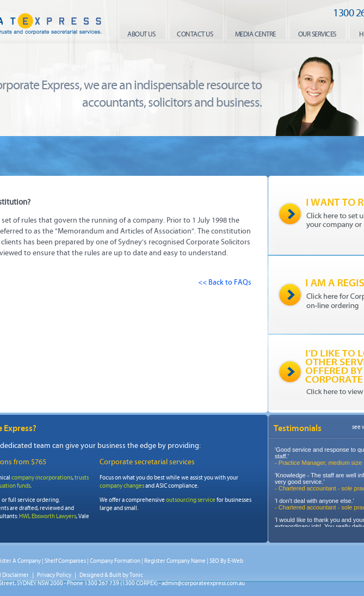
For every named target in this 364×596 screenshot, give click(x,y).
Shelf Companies (65, 561)
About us (141, 34)
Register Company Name (175, 561)
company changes (122, 486)
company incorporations (42, 478)
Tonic (136, 575)
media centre (255, 34)
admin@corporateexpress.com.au (203, 583)
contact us (195, 34)
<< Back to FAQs (225, 282)
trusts (82, 478)
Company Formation (115, 561)
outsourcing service (191, 500)
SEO (214, 561)
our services (317, 34)
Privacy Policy (54, 575)
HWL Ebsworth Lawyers (48, 516)
